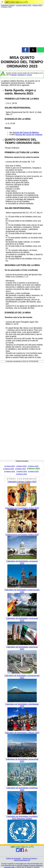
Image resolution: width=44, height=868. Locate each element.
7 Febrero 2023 (21, 471)
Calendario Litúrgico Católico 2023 (22, 482)
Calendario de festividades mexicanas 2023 (22, 619)
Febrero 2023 (37, 5)
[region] (22, 28)
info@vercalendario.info (22, 860)
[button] (2, 2)
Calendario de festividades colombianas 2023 (22, 705)
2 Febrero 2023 (33, 466)
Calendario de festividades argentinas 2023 (22, 648)
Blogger (14, 75)
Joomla (29, 75)
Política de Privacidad (13, 858)
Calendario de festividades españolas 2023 (22, 789)
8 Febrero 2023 (33, 471)
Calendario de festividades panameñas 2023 (22, 760)
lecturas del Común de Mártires (26, 132)
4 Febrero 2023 (20, 469)
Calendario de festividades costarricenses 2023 (22, 591)
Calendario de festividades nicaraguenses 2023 (22, 677)
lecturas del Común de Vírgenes (29, 135)
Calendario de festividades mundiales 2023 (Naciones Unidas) (22, 818)
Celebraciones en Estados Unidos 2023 (22, 535)
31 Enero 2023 (10, 466)
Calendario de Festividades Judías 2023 (22, 508)
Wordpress (21, 75)
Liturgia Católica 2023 (24, 5)
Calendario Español (8, 5)
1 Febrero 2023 (21, 466)
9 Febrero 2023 (21, 474)
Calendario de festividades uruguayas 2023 (22, 562)
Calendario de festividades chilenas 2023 (22, 733)
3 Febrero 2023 (9, 469)
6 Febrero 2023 (10, 471)
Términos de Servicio (30, 858)
